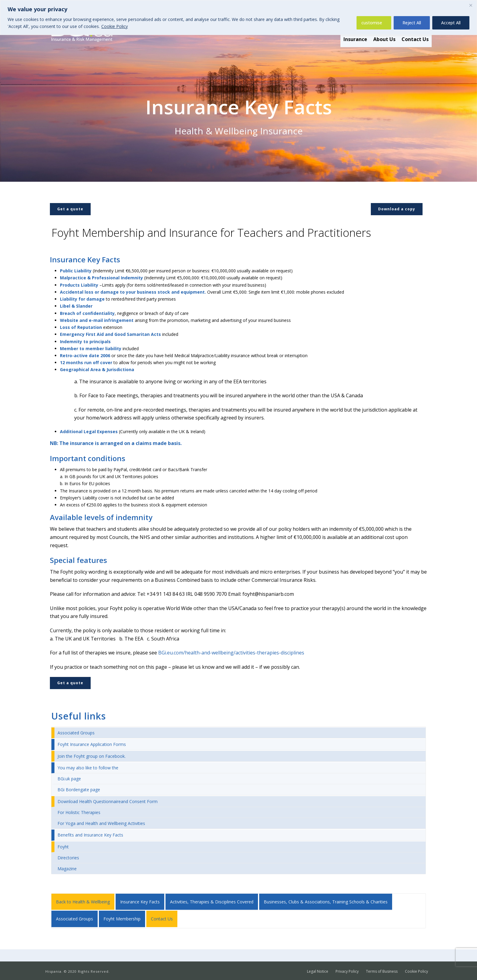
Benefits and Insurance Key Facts (90, 835)
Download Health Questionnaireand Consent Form (108, 801)
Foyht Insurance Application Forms (92, 744)
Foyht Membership (122, 919)
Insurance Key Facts (140, 902)
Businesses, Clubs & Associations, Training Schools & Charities (326, 902)
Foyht (63, 847)
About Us (384, 39)
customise (372, 23)
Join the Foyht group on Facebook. (92, 756)
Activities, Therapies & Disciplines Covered (212, 902)
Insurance (355, 39)
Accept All (451, 23)
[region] (238, 17)
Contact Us (415, 39)
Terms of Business (382, 971)
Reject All (412, 23)
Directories (68, 858)
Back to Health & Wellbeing (83, 902)
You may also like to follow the (88, 768)
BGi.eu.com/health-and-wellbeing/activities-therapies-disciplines (231, 653)
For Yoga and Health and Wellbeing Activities (101, 823)
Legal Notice (318, 971)
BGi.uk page (69, 779)
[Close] (471, 5)
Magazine (67, 869)
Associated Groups (76, 733)
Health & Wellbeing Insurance (239, 131)
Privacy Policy (347, 971)
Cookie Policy (115, 26)
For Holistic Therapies (79, 812)
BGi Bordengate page (79, 790)
